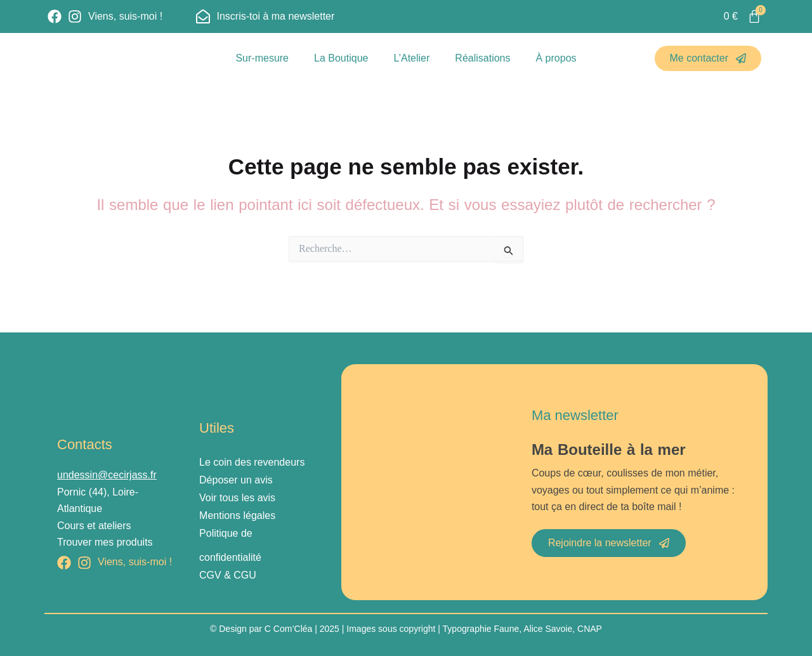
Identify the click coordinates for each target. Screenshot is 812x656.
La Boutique (341, 58)
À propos (556, 58)
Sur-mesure (262, 58)
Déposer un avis (236, 480)
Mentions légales (237, 515)
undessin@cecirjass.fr (107, 475)
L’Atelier (411, 58)
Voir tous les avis (237, 498)
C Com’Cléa (288, 629)
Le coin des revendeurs (252, 462)
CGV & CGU (228, 575)
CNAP (590, 629)
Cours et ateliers (94, 526)
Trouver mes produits (105, 542)
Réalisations (482, 58)
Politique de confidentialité (230, 545)
